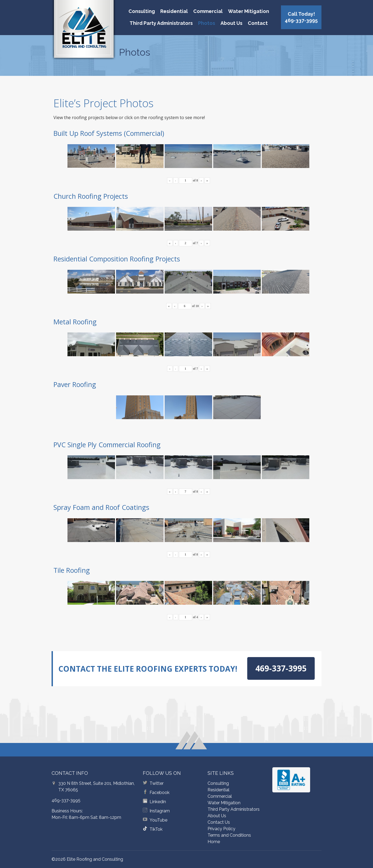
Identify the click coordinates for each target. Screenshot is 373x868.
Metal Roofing (75, 322)
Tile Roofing (72, 570)
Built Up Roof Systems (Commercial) (109, 133)
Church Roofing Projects (91, 196)
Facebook (160, 793)
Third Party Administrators (161, 23)
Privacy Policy (221, 829)
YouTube (158, 820)
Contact (258, 23)
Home (214, 842)
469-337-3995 (66, 800)
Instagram (160, 811)
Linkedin (158, 802)
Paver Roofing (75, 384)
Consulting (142, 11)
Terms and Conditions (229, 835)
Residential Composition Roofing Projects (117, 259)
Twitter (157, 783)
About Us (231, 23)
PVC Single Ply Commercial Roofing (107, 445)
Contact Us (219, 822)
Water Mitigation (249, 11)
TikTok (156, 829)
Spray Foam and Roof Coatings (101, 507)
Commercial (208, 11)
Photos (207, 23)
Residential (174, 11)
